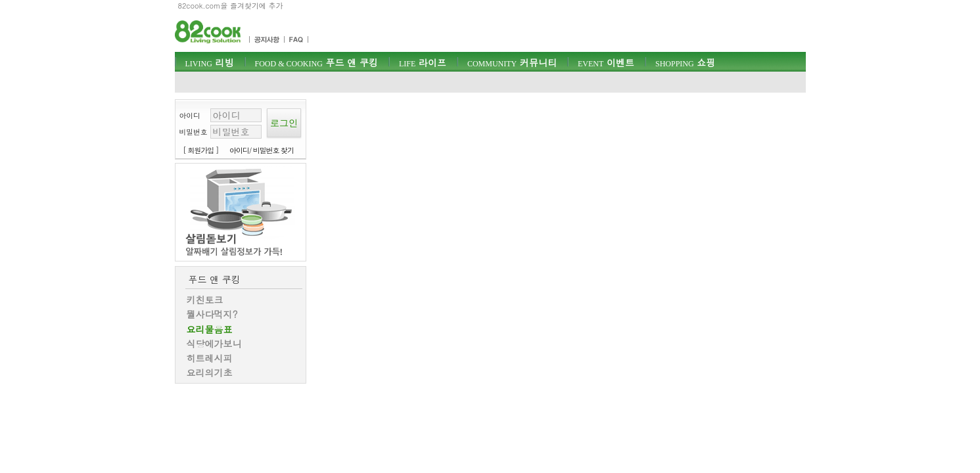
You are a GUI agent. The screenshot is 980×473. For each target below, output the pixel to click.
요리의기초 (210, 372)
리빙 (210, 62)
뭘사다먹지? (212, 314)
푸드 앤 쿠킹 (316, 62)
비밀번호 (194, 132)
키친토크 (205, 300)
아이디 (190, 115)
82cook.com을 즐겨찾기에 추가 (231, 6)
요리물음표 (210, 329)
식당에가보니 (214, 344)
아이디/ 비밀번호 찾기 (262, 150)
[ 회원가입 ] (201, 150)
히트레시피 (210, 358)
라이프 (423, 62)
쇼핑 (685, 62)
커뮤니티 (512, 62)
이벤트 (606, 62)
